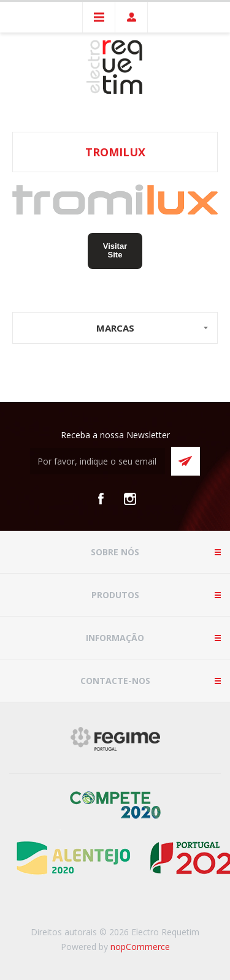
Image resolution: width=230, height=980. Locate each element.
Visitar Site (115, 250)
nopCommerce (140, 947)
